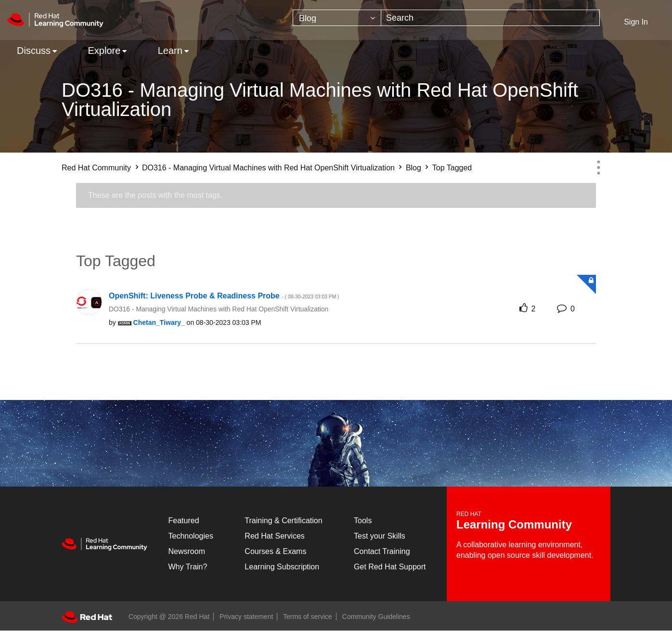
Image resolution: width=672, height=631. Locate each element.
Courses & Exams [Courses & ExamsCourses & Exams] (275, 551)
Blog (414, 168)
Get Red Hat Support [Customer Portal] (390, 567)
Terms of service (308, 617)
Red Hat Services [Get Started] (275, 536)
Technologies (191, 536)
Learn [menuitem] (170, 51)
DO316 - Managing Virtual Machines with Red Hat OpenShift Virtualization (268, 168)
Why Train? (188, 567)
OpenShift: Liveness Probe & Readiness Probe (224, 296)
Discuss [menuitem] (34, 51)
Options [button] (598, 167)
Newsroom (187, 551)
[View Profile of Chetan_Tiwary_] (159, 322)
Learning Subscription (282, 567)
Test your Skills (380, 536)
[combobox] (490, 18)
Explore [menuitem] (104, 51)
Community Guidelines (376, 617)
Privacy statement (246, 617)
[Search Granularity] (337, 18)
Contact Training (382, 551)
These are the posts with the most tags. (155, 195)
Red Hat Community (96, 168)
